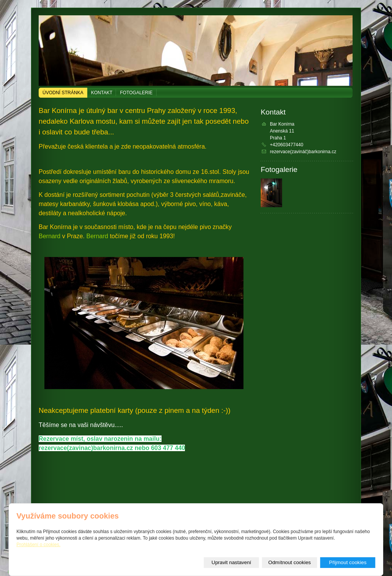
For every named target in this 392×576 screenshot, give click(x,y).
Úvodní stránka (63, 93)
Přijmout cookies (348, 562)
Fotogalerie (136, 93)
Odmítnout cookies (290, 562)
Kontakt (102, 93)
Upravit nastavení (232, 562)
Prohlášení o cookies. (38, 545)
